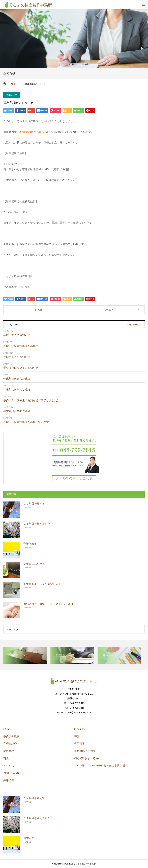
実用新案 (79, 744)
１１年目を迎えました (37, 524)
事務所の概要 (11, 736)
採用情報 (9, 780)
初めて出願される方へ (87, 758)
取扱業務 (9, 751)
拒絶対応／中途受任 (86, 751)
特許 (77, 736)
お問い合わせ (11, 773)
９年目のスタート (34, 564)
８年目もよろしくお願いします (42, 584)
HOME (7, 729)
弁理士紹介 (10, 744)
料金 (6, 758)
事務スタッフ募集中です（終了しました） (49, 604)
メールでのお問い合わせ (74, 478)
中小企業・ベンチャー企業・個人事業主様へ (101, 766)
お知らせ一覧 (133, 325)
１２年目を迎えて (34, 504)
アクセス (9, 766)
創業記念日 (30, 544)
